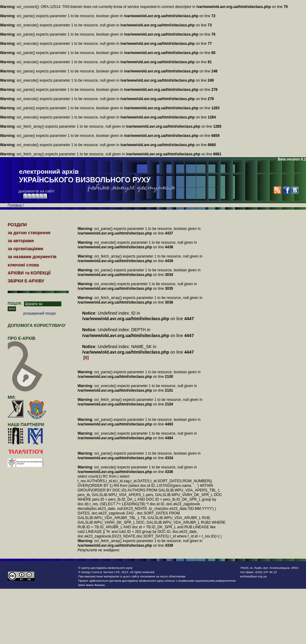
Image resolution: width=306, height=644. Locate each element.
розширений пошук (40, 313)
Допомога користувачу (37, 325)
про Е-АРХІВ (25, 341)
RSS (277, 190)
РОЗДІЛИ (17, 225)
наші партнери (26, 425)
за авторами (21, 241)
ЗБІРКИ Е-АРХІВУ (26, 281)
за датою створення (29, 233)
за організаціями (25, 249)
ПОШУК (15, 304)
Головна (15, 205)
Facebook (286, 190)
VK (295, 190)
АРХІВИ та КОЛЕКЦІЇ (29, 273)
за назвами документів (32, 257)
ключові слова (23, 265)
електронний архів (85, 176)
